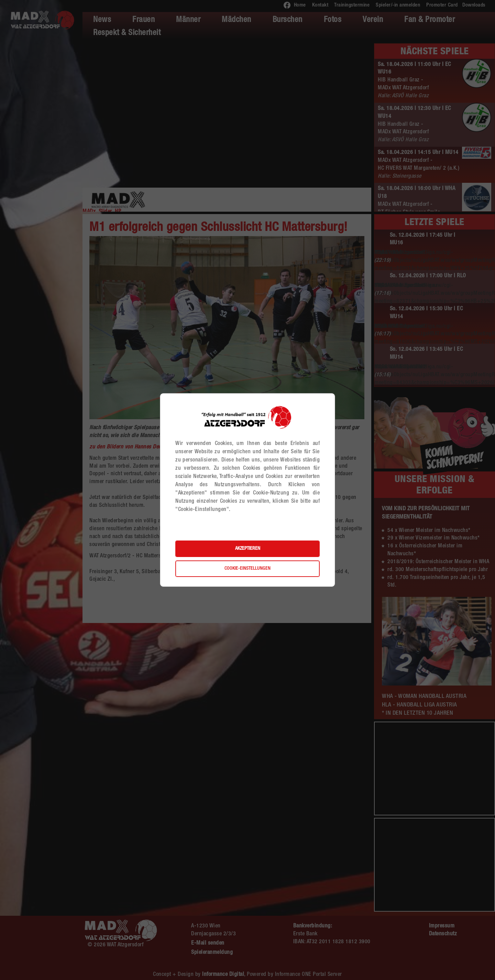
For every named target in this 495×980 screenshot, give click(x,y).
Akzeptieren (248, 549)
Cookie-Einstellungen (247, 569)
